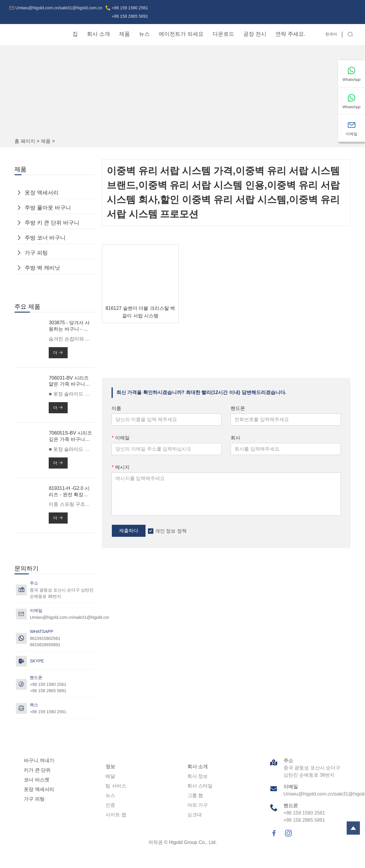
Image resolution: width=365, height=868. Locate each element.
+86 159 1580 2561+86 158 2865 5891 (130, 12)
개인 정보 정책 (171, 531)
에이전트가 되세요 (181, 34)
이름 (116, 408)
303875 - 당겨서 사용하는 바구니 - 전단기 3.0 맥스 (69, 326)
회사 (235, 438)
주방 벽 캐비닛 (42, 268)
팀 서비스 (116, 786)
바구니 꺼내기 (39, 761)
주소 (288, 761)
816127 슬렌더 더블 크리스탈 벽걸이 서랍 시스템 (140, 312)
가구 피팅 (36, 253)
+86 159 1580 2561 (48, 712)
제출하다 (129, 531)
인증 (110, 805)
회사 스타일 (200, 786)
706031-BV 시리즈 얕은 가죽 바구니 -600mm (69, 382)
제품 (124, 34)
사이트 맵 (116, 815)
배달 (110, 776)
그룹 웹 (195, 795)
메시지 (121, 467)
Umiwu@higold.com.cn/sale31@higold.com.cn (59, 8)
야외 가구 (198, 805)
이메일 (121, 438)
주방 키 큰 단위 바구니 (52, 223)
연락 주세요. (290, 34)
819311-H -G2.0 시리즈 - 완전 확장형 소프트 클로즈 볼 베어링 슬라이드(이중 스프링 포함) (70, 492)
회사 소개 (98, 34)
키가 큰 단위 (37, 770)
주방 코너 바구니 (45, 238)
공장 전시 (255, 34)
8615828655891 (45, 645)
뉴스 (144, 34)
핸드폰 (238, 408)
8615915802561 (45, 638)
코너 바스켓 (36, 780)
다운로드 (223, 34)
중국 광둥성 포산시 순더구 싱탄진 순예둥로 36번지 (62, 593)
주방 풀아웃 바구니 (48, 208)
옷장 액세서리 (42, 193)
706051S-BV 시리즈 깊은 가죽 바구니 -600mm (70, 437)
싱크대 (195, 815)
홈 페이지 (25, 141)
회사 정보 (198, 776)
